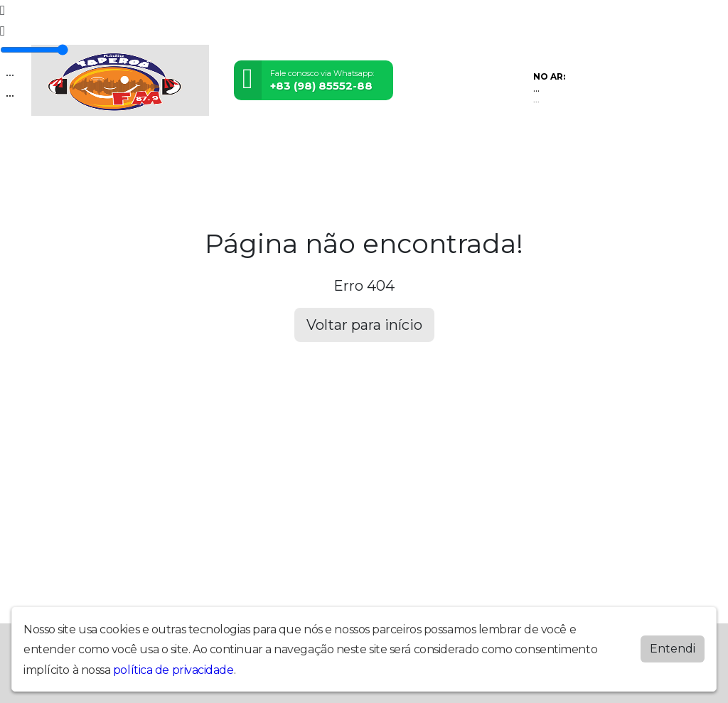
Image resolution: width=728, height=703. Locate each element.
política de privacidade (173, 670)
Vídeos (165, 148)
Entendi (673, 649)
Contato (425, 148)
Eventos (210, 148)
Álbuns (379, 148)
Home (49, 148)
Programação (106, 148)
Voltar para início (364, 325)
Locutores (265, 148)
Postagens (326, 148)
